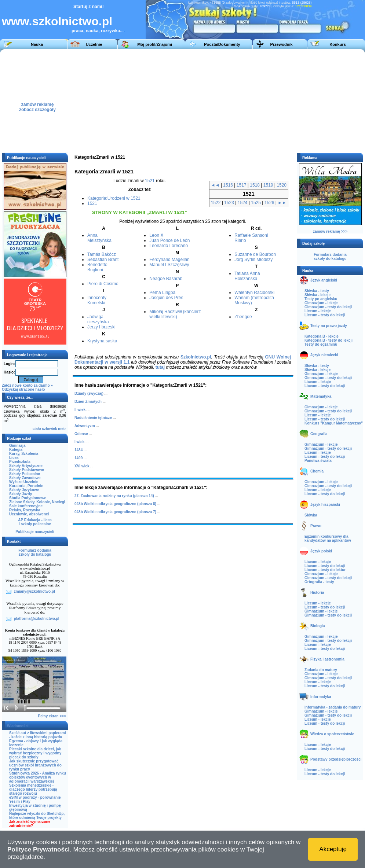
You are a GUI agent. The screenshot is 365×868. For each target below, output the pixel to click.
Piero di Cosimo (103, 284)
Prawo (316, 526)
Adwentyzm (85, 426)
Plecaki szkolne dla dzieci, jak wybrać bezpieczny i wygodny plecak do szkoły (35, 753)
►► (282, 203)
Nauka (37, 44)
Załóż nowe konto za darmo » (27, 385)
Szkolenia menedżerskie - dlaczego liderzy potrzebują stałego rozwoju (33, 789)
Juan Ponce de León (169, 240)
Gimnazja (17, 446)
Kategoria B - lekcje (322, 336)
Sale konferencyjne (26, 506)
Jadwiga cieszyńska (98, 319)
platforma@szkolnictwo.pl (37, 619)
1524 (243, 203)
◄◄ (215, 185)
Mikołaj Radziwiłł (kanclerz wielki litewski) (175, 314)
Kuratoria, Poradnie (26, 486)
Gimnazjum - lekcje (321, 303)
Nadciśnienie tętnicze (93, 418)
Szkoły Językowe (24, 490)
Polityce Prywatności (39, 849)
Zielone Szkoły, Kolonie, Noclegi (37, 502)
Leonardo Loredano (169, 246)
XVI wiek (82, 466)
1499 (79, 458)
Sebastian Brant (103, 260)
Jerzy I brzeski (101, 327)
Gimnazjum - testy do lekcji (328, 307)
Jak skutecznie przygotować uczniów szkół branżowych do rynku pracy (35, 765)
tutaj (160, 367)
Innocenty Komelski (97, 300)
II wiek (80, 410)
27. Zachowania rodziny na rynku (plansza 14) (114, 496)
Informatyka (321, 697)
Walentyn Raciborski (254, 293)
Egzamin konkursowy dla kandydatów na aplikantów (328, 538)
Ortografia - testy (319, 582)
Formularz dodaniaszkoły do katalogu (35, 552)
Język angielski (324, 280)
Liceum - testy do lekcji (325, 315)
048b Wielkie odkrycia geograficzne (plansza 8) (115, 504)
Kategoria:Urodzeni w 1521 (114, 198)
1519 (268, 185)
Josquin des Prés (166, 298)
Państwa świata (318, 461)
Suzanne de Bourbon (255, 254)
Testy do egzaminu (321, 344)
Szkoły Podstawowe (27, 470)
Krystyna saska (102, 341)
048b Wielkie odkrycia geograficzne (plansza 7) (115, 512)
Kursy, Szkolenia (24, 454)
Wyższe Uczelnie (24, 482)
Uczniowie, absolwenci (29, 514)
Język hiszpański (325, 505)
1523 (229, 203)
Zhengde (243, 317)
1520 (282, 185)
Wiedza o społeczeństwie (332, 734)
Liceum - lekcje (318, 311)
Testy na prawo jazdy (329, 326)
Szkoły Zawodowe (25, 478)
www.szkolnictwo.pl (57, 21)
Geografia (319, 434)
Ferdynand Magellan (169, 260)
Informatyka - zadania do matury (333, 707)
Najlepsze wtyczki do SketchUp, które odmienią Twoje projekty (37, 816)
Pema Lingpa (162, 293)
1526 (269, 203)
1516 (228, 185)
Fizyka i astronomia (327, 659)
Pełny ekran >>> (52, 716)
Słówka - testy (317, 291)
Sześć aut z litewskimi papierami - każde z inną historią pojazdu (38, 735)
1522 (216, 203)
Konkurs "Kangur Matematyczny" (334, 423)
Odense (81, 434)
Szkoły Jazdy (21, 494)
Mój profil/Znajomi (155, 44)
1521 (150, 181)
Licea (14, 458)
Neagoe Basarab (166, 279)
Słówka (311, 515)
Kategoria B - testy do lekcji (328, 340)
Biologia (317, 626)
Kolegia (16, 450)
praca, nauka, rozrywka (96, 31)
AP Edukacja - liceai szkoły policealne (35, 522)
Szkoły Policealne (25, 474)
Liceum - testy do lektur (325, 570)
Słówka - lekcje (317, 295)
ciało (37, 429)
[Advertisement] (245, 100)
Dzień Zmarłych (88, 402)
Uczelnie (94, 44)
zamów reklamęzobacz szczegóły (37, 105)
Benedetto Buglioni (97, 267)
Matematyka (321, 396)
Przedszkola (20, 462)
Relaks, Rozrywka (25, 510)
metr (62, 429)
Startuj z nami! (89, 7)
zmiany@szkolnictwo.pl (34, 591)
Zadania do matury (321, 670)
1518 (255, 185)
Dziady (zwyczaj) (89, 393)
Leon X (156, 235)
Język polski (321, 551)
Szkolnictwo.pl (196, 357)
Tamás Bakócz (102, 254)
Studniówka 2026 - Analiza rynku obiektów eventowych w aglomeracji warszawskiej (38, 777)
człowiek (49, 429)
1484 (79, 450)
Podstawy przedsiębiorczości (336, 759)
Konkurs (338, 44)
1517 (242, 185)
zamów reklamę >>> (330, 231)
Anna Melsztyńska (99, 238)
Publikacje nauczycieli (35, 532)
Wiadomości (18, 726)
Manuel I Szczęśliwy (169, 265)
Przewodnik (281, 44)
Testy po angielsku (321, 299)
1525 (256, 203)
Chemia (317, 471)
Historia (317, 593)
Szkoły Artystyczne (26, 466)
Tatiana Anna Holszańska (247, 276)
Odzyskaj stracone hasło (23, 389)
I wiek (79, 442)
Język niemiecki (324, 355)
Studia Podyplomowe (28, 498)
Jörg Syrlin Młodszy (253, 260)
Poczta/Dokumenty (222, 44)
